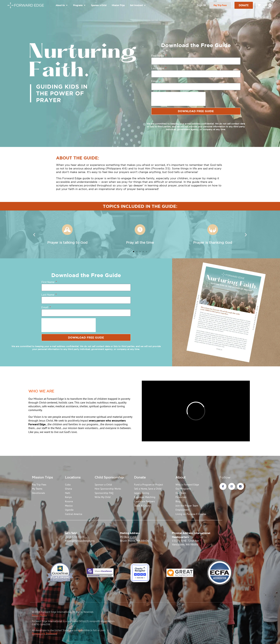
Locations (73, 477)
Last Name (158, 68)
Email (155, 81)
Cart (265, 5)
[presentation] (178, 99)
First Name (158, 56)
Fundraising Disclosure (44, 633)
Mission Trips (42, 477)
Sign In (201, 5)
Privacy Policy (39, 615)
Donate (140, 477)
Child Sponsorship (109, 477)
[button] (34, 235)
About (181, 477)
